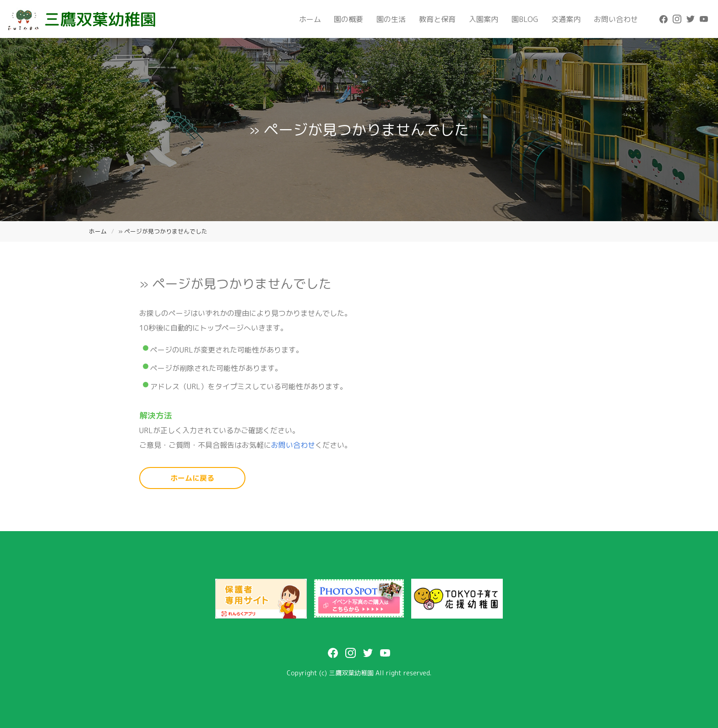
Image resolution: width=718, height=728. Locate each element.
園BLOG (525, 19)
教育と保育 (437, 19)
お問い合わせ (616, 19)
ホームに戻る (192, 478)
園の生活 (391, 19)
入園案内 (484, 19)
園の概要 (348, 19)
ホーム (310, 19)
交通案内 (566, 19)
